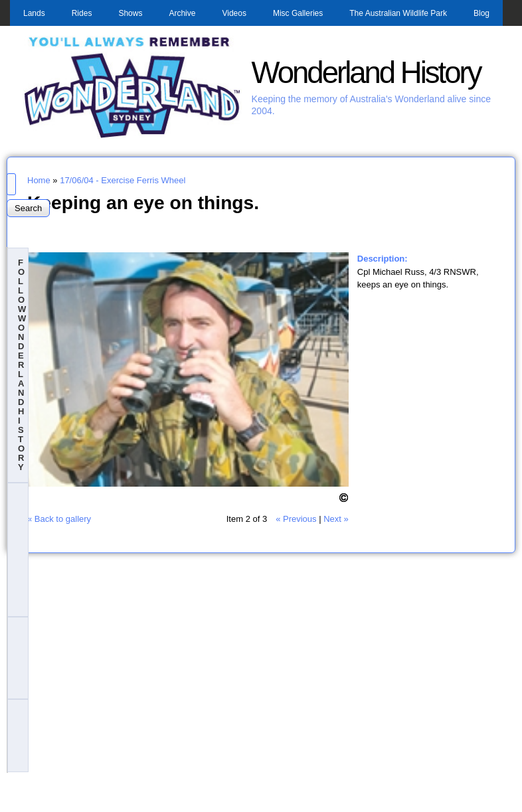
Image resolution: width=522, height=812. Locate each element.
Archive (182, 13)
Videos (234, 13)
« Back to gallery (59, 519)
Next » (336, 519)
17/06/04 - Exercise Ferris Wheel (123, 180)
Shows (130, 13)
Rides (82, 13)
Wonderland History (366, 73)
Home (39, 180)
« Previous (296, 519)
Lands (34, 13)
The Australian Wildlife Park (398, 13)
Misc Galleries (298, 13)
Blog (481, 13)
